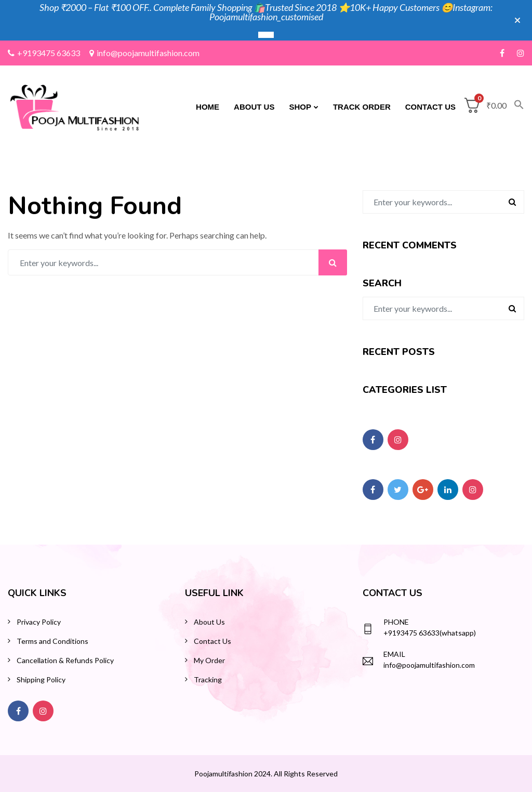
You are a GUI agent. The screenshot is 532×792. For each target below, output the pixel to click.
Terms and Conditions (52, 641)
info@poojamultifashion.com (144, 53)
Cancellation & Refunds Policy (65, 660)
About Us (254, 107)
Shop (300, 107)
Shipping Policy (41, 679)
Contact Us (430, 107)
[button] (515, 107)
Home (208, 107)
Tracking (208, 679)
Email (394, 654)
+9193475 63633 (44, 53)
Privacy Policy (39, 622)
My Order (209, 660)
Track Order (362, 107)
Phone (396, 622)
